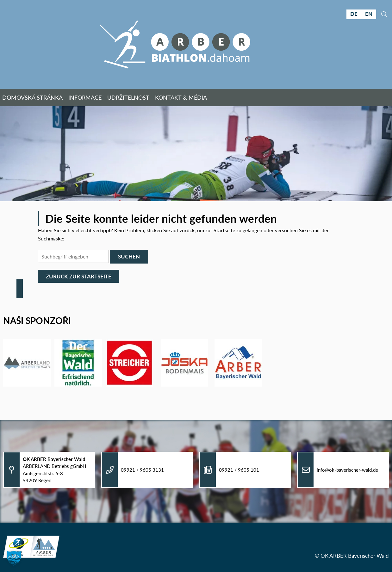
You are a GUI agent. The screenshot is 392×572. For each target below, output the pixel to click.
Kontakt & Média (182, 97)
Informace (85, 97)
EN (369, 14)
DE (354, 14)
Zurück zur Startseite (79, 276)
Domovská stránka (32, 97)
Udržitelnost (128, 97)
